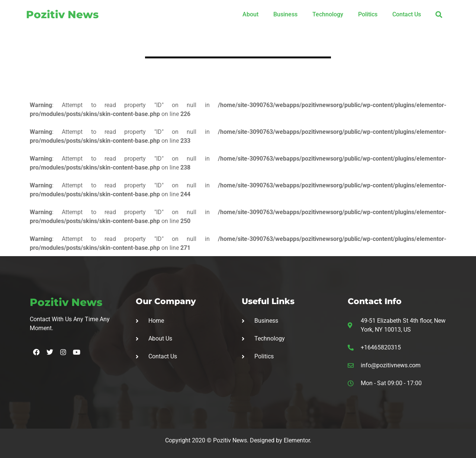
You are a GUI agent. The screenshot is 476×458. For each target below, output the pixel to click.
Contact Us (407, 14)
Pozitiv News (62, 14)
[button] (439, 14)
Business (285, 14)
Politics (368, 14)
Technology (328, 14)
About (250, 14)
